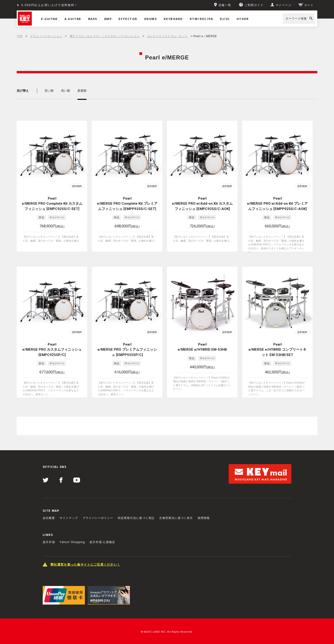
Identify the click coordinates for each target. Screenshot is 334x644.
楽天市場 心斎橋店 (102, 542)
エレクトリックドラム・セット (167, 36)
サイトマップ (69, 518)
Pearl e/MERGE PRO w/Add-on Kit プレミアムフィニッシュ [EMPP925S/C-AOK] (277, 204)
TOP (20, 36)
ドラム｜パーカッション (46, 36)
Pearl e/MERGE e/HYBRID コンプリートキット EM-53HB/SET (277, 350)
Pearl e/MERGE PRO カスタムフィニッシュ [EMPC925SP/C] (52, 350)
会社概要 (49, 518)
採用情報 (204, 518)
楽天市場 (49, 542)
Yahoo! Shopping (72, 542)
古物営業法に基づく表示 (176, 518)
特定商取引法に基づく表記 (136, 518)
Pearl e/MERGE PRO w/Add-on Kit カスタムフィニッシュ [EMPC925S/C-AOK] (202, 204)
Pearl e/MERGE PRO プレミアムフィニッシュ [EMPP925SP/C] (127, 350)
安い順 (49, 91)
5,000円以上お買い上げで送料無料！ (50, 5)
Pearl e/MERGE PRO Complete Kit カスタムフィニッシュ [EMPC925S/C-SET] (52, 204)
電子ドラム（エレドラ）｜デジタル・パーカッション (105, 36)
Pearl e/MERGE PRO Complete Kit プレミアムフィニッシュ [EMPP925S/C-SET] (127, 204)
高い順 (66, 91)
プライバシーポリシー (98, 518)
